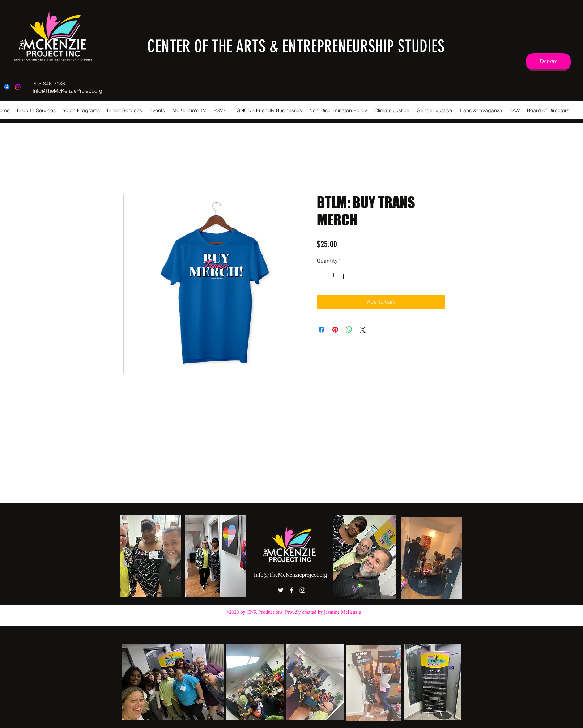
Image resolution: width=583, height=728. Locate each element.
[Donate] (548, 61)
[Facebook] (7, 87)
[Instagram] (18, 87)
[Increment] (344, 276)
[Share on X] (363, 330)
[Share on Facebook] (322, 330)
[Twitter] (281, 590)
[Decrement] (323, 276)
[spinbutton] (333, 276)
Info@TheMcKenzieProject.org (67, 91)
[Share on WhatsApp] (349, 330)
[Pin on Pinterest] (335, 330)
